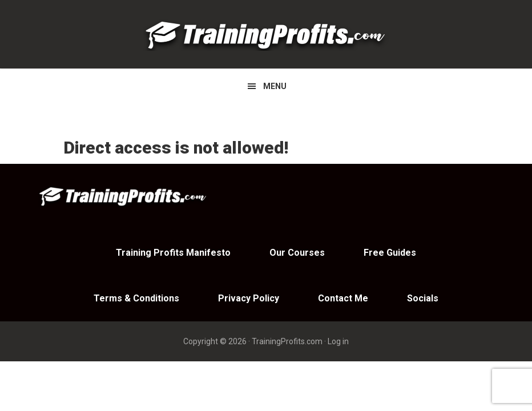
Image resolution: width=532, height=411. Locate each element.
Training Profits (266, 34)
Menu (275, 86)
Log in (338, 341)
